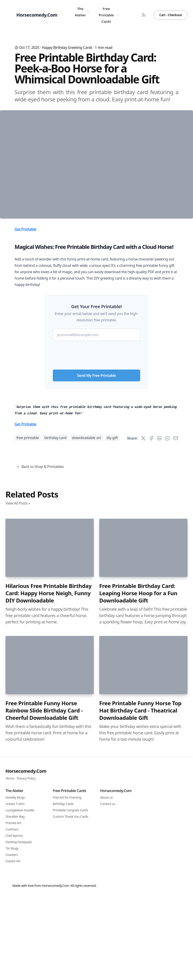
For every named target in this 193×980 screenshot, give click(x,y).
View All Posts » (18, 751)
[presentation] (96, 438)
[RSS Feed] (144, 15)
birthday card (55, 686)
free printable (28, 686)
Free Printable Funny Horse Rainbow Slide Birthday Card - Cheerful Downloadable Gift (44, 958)
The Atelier (82, 12)
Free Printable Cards (109, 15)
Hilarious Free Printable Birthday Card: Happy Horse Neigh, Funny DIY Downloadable (48, 841)
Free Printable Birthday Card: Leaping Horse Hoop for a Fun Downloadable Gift (138, 841)
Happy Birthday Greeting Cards (67, 47)
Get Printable (25, 313)
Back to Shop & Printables (40, 715)
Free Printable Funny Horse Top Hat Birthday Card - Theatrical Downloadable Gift (140, 958)
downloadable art (86, 686)
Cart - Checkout (171, 15)
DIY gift (112, 686)
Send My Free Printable (97, 460)
